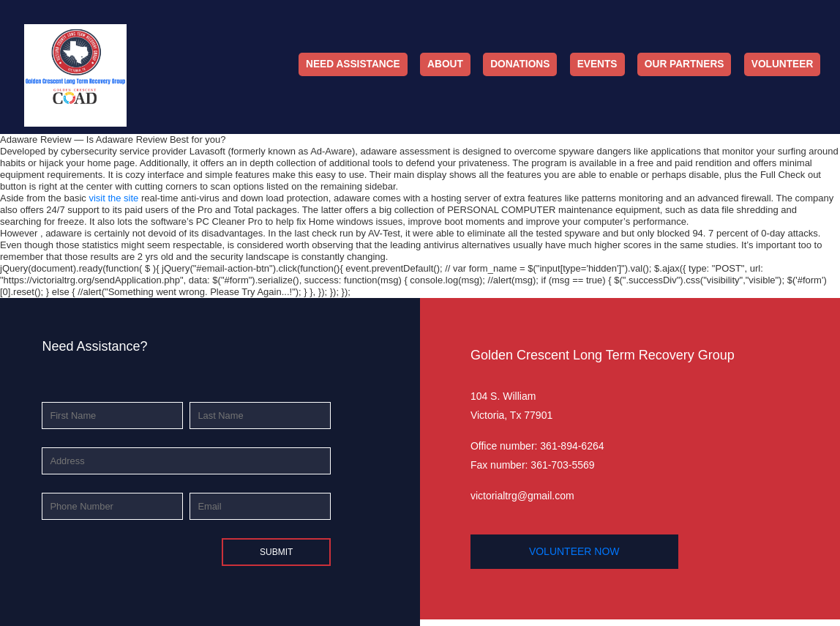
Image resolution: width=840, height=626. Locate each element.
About (445, 64)
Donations (520, 64)
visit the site (113, 198)
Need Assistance (353, 64)
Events (597, 64)
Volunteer (783, 64)
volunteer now (574, 551)
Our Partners (685, 64)
